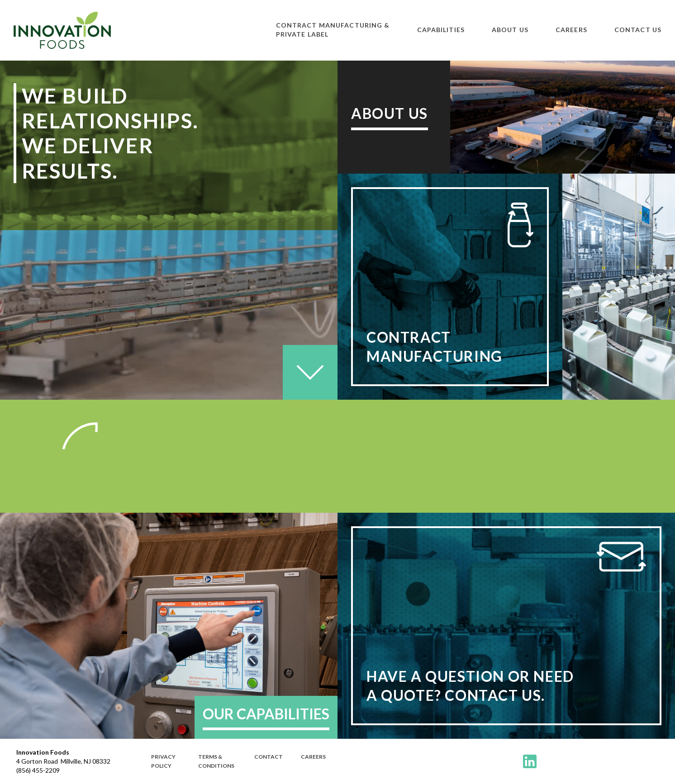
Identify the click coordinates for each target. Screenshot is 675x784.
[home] (62, 30)
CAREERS (313, 757)
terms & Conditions (216, 761)
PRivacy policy (163, 761)
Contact (269, 757)
